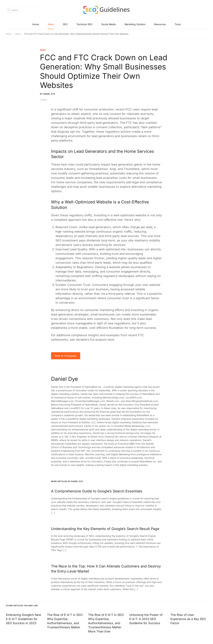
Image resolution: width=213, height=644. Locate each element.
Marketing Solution (135, 24)
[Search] (24, 10)
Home (36, 24)
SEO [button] (65, 24)
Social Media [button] (108, 24)
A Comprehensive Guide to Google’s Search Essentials (97, 491)
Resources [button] (160, 24)
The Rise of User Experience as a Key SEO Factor (188, 619)
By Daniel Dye (47, 94)
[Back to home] (106, 10)
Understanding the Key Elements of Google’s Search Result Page (105, 529)
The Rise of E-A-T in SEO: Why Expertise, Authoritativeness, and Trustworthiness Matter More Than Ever (106, 623)
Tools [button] (178, 24)
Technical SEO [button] (84, 24)
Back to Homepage (66, 356)
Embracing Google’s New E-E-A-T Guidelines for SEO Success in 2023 (24, 619)
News (51, 24)
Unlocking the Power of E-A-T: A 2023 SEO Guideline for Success (146, 619)
